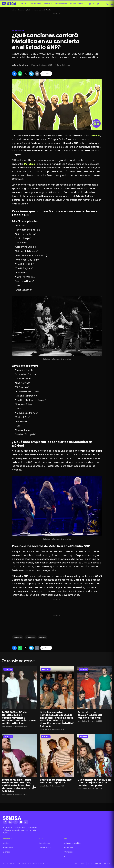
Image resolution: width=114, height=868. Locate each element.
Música (24, 4)
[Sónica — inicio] (9, 4)
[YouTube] (98, 4)
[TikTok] (102, 4)
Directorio (69, 848)
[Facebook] (86, 4)
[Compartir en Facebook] (14, 74)
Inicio (14, 10)
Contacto (69, 852)
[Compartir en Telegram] (31, 74)
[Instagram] (90, 4)
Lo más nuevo (76, 4)
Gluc (90, 863)
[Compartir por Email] (37, 74)
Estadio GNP (31, 637)
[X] (94, 4)
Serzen (98, 863)
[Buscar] (108, 4)
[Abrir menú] (112, 4)
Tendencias (36, 4)
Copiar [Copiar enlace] (46, 74)
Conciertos (18, 637)
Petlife (107, 863)
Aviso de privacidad (73, 843)
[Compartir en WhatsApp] (20, 74)
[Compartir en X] (26, 74)
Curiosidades (61, 4)
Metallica (42, 637)
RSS (66, 856)
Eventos (48, 4)
